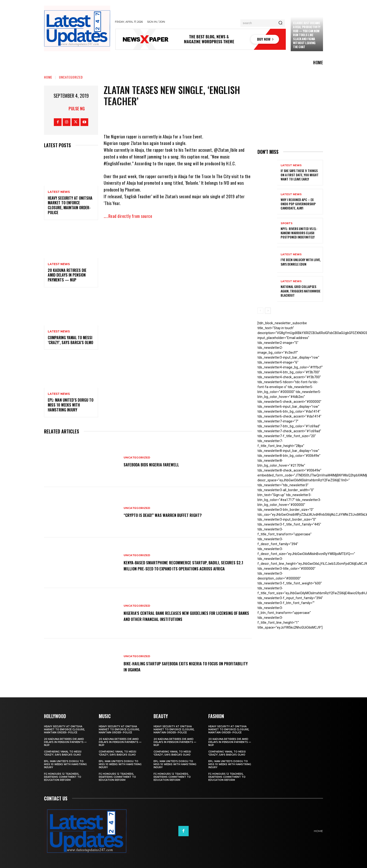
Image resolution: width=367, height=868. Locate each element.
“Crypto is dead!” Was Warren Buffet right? (169, 515)
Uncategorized (71, 77)
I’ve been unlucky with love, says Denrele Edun (301, 262)
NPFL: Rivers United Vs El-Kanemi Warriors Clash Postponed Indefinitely (299, 233)
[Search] (280, 23)
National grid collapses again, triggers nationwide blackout (301, 291)
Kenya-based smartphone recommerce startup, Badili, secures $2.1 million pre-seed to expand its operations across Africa (181, 565)
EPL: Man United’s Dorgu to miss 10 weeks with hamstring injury (71, 405)
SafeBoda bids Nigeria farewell (156, 465)
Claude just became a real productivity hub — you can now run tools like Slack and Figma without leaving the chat (307, 35)
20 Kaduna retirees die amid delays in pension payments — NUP (67, 275)
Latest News (59, 192)
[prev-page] (260, 311)
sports (287, 223)
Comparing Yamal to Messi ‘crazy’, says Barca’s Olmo (70, 340)
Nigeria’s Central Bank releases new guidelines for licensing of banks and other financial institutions (178, 616)
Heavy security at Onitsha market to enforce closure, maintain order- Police (70, 205)
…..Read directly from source (128, 216)
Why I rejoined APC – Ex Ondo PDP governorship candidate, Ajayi (298, 204)
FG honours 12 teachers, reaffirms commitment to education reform (63, 777)
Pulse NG (77, 108)
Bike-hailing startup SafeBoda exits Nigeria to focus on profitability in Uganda (182, 666)
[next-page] (268, 311)
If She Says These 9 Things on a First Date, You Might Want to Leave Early (300, 175)
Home (48, 77)
